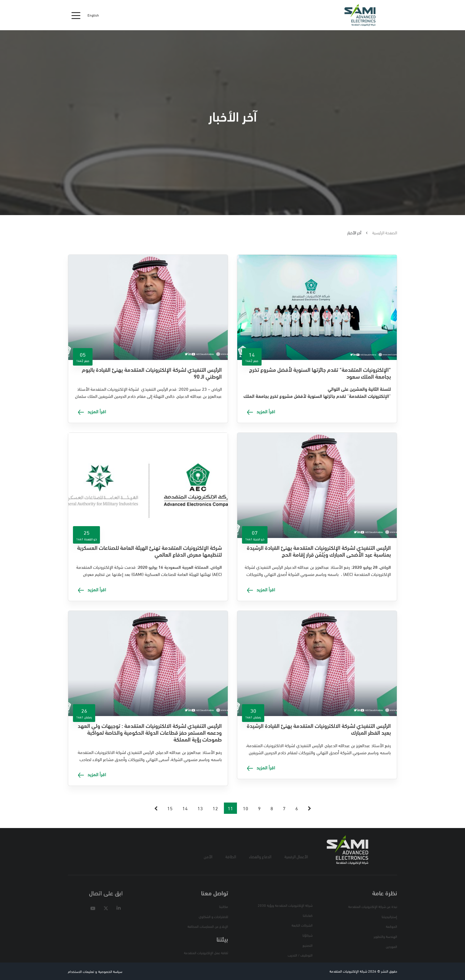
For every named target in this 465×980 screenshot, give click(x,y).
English (93, 15)
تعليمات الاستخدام (81, 971)
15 (170, 808)
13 (200, 808)
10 (246, 808)
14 (185, 808)
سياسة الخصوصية (110, 971)
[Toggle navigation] (76, 15)
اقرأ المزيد (261, 411)
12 (215, 808)
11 (230, 808)
